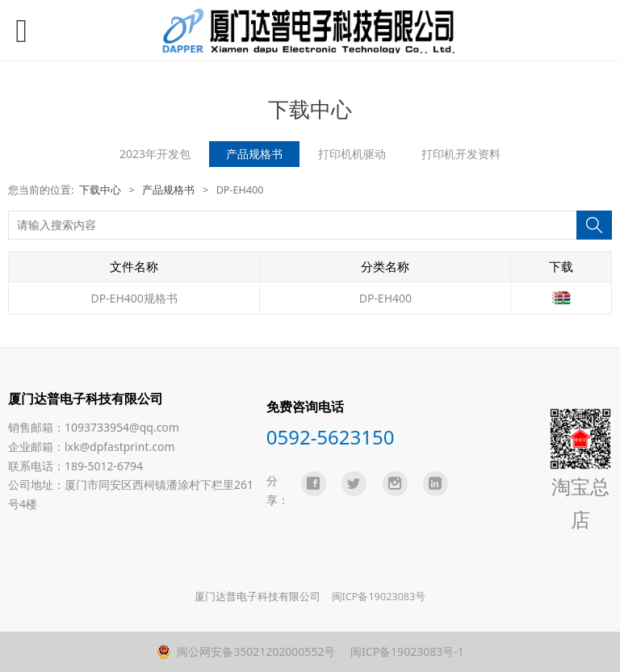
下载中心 (100, 190)
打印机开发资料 (461, 154)
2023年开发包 (155, 154)
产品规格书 (254, 154)
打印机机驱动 (352, 154)
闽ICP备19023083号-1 (405, 651)
